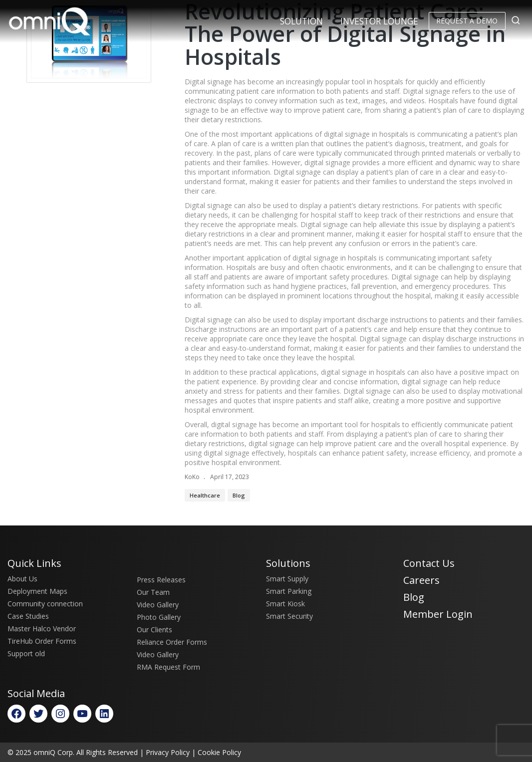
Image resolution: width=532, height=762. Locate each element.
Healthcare (205, 495)
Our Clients (154, 630)
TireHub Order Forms (42, 641)
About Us (22, 579)
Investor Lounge (379, 21)
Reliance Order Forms (172, 642)
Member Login (438, 614)
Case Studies (28, 616)
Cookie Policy (219, 752)
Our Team (153, 592)
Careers (421, 580)
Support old (26, 653)
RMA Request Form (168, 667)
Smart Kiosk (285, 604)
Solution (301, 21)
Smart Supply (287, 579)
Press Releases (161, 580)
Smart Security (289, 616)
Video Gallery (158, 605)
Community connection (45, 604)
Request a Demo (467, 21)
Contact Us (429, 563)
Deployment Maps (37, 591)
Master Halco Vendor (42, 629)
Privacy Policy (168, 752)
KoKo (192, 477)
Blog (239, 495)
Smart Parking (289, 591)
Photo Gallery (159, 617)
